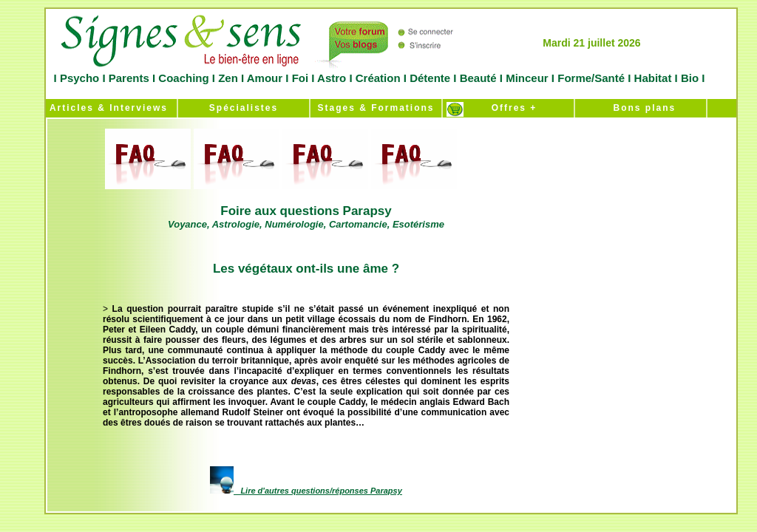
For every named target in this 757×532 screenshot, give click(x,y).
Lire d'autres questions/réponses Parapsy (321, 491)
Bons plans (641, 108)
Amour (263, 78)
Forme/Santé (591, 78)
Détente (431, 78)
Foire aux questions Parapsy (306, 217)
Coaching (184, 78)
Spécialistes (244, 108)
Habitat (652, 78)
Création (378, 78)
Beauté (478, 78)
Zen (228, 78)
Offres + (509, 108)
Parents (129, 78)
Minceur (526, 78)
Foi (300, 78)
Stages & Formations (376, 108)
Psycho (78, 78)
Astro (332, 78)
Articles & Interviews (107, 108)
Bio (690, 78)
